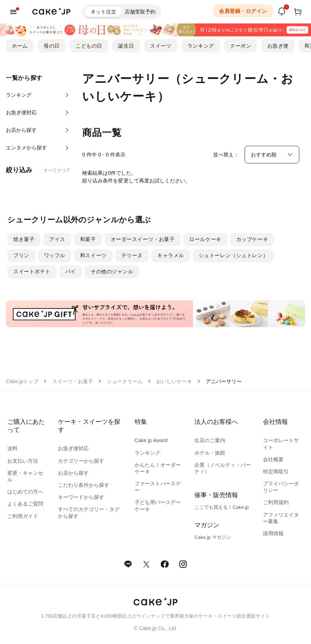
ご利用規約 (276, 502)
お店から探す (73, 473)
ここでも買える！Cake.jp (222, 507)
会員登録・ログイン (243, 11)
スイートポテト (32, 271)
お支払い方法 (23, 461)
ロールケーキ (205, 239)
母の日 (52, 46)
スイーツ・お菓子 (73, 381)
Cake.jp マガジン (213, 537)
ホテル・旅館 (210, 453)
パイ (71, 271)
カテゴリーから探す (81, 461)
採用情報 (273, 533)
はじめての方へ (25, 492)
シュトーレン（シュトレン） (233, 255)
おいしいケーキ (174, 381)
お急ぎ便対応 (73, 448)
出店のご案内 (210, 440)
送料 (12, 448)
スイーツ (161, 46)
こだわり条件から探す (84, 485)
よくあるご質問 (25, 504)
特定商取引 (276, 471)
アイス (57, 239)
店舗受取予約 (140, 12)
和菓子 (88, 239)
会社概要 (273, 459)
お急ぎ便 (278, 46)
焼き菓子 (24, 239)
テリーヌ (132, 255)
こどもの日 (89, 46)
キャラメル (171, 255)
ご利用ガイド (23, 516)
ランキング (201, 46)
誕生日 (126, 46)
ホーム (20, 46)
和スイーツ (93, 255)
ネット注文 (103, 12)
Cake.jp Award (151, 440)
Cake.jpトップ (22, 381)
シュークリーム (125, 381)
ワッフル (55, 255)
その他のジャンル (112, 271)
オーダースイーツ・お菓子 (143, 239)
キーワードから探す (81, 497)
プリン (21, 255)
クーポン (241, 46)
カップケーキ (252, 239)
